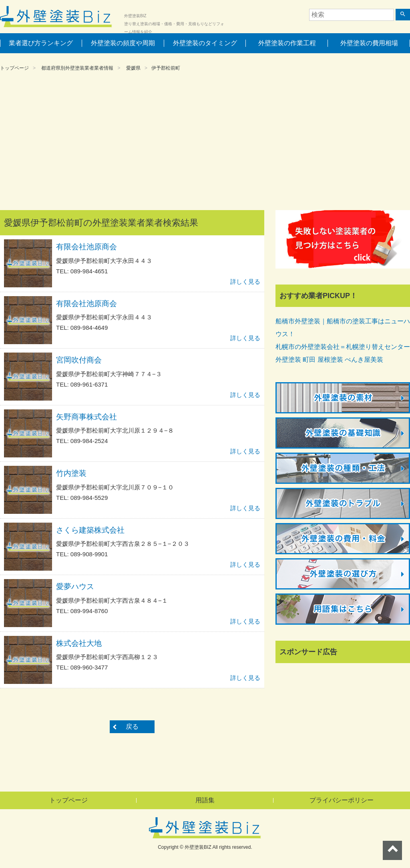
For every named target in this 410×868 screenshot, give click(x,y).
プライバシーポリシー (342, 800)
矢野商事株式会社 (86, 417)
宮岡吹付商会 (79, 360)
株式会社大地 (79, 643)
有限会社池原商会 (86, 247)
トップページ (14, 68)
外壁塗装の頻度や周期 (123, 43)
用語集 (205, 800)
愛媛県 (133, 68)
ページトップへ (392, 850)
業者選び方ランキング (41, 43)
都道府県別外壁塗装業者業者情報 (77, 68)
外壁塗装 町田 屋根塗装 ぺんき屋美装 (329, 360)
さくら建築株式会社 (90, 530)
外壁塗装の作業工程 (287, 43)
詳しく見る (245, 282)
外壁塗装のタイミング (205, 43)
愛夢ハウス (75, 586)
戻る (132, 727)
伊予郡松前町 (166, 68)
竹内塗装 (71, 473)
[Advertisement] (205, 142)
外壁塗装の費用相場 (369, 43)
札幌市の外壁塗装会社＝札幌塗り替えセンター (343, 347)
